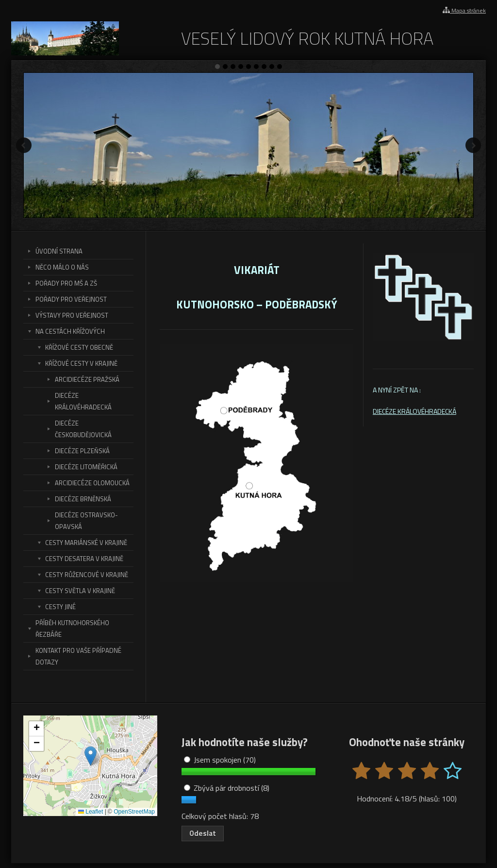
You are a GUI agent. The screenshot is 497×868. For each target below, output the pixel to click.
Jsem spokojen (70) (220, 760)
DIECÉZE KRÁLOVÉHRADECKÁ (414, 411)
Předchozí (24, 145)
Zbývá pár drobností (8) (227, 788)
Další (473, 145)
